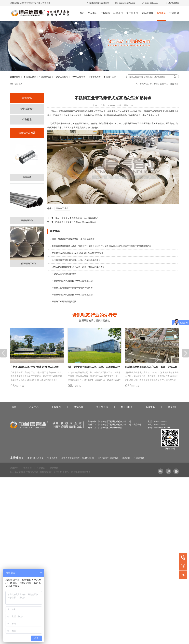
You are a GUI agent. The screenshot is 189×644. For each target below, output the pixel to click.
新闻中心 (161, 13)
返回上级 (18, 84)
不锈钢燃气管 (45, 77)
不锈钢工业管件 (78, 77)
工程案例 (105, 13)
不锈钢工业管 (30, 77)
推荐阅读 (28, 468)
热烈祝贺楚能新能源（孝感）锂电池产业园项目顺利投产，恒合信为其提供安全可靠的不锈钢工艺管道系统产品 (102, 246)
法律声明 (14, 468)
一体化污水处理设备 (34, 458)
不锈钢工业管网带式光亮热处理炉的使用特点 (72, 222)
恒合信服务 (147, 13)
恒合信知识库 (27, 109)
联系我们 (174, 13)
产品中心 (92, 13)
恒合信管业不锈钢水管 (108, 458)
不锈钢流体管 (94, 77)
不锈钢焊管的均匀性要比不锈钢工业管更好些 (72, 281)
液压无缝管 (52, 458)
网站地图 (54, 468)
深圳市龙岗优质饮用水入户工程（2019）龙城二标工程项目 (78, 267)
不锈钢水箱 (139, 458)
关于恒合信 (132, 13)
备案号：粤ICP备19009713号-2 (76, 472)
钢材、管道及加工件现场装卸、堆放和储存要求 (73, 218)
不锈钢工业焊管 (61, 77)
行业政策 (41, 468)
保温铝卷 (126, 458)
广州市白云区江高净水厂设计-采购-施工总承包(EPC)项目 (77, 253)
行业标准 (27, 120)
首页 (82, 13)
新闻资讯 (174, 84)
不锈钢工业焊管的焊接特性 (64, 302)
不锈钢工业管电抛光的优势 (64, 274)
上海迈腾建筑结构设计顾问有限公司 (78, 458)
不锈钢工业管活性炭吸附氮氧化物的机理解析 (72, 288)
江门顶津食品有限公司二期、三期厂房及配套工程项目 (76, 260)
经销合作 (118, 13)
